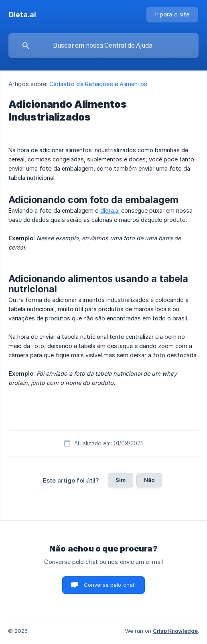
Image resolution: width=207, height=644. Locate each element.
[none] (22, 15)
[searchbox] (103, 46)
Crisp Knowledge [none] (175, 631)
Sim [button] (121, 480)
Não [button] (149, 480)
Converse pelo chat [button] (109, 585)
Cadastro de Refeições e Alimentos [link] (98, 84)
